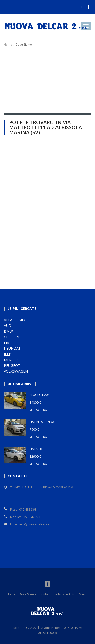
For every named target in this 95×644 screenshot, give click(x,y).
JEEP (7, 354)
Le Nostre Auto (65, 594)
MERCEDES (13, 360)
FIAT (8, 343)
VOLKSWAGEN (16, 371)
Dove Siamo (27, 594)
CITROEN (12, 337)
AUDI (8, 326)
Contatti (45, 594)
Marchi (84, 594)
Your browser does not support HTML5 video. (48, 75)
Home (8, 44)
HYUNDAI (12, 348)
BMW (8, 331)
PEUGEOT (12, 365)
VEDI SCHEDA (38, 410)
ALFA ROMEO (15, 320)
